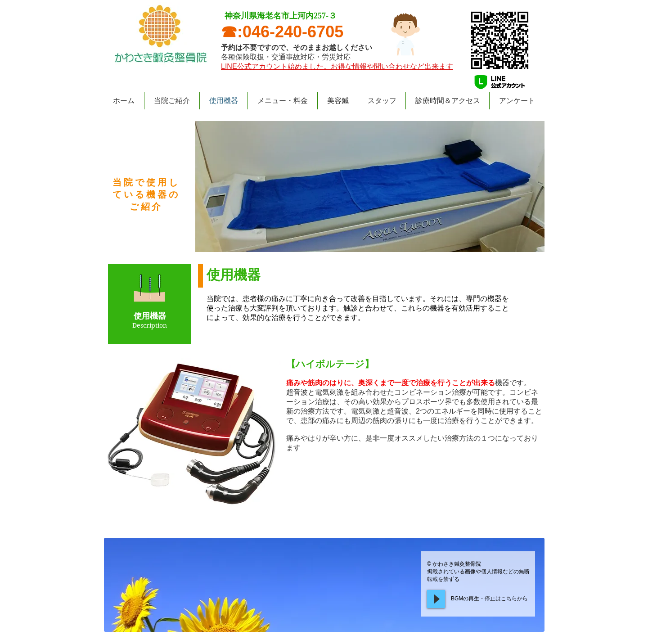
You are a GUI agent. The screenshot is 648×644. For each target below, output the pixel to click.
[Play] (436, 599)
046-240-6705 (293, 32)
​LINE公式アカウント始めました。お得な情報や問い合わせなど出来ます (337, 66)
